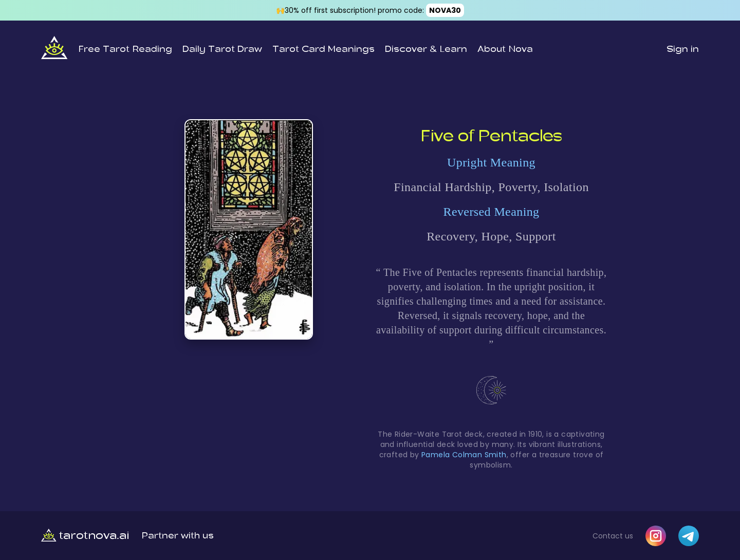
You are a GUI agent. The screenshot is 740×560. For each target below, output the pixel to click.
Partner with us (178, 536)
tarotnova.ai (85, 536)
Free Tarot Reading (125, 49)
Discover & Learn (426, 49)
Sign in (683, 49)
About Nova (505, 49)
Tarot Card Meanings (323, 49)
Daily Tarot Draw (222, 49)
